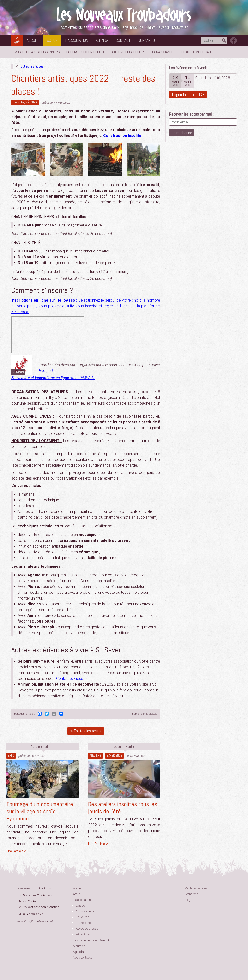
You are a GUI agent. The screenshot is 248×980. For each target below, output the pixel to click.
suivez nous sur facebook (234, 40)
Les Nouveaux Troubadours (124, 15)
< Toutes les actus (86, 731)
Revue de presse (87, 929)
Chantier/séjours (25, 102)
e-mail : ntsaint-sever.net (35, 921)
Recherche (191, 894)
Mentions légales (196, 888)
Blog (187, 900)
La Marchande (163, 52)
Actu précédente (42, 746)
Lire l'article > (17, 851)
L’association (77, 40)
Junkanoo (147, 40)
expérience (115, 756)
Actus (52, 40)
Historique (83, 934)
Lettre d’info (84, 923)
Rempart (46, 371)
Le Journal (83, 917)
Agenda (102, 40)
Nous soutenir (85, 911)
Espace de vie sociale (196, 52)
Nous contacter (83, 957)
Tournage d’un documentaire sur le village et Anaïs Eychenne (40, 811)
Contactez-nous (70, 679)
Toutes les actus (31, 66)
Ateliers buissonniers (129, 52)
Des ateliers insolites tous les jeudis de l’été (123, 808)
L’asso (80, 906)
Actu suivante (124, 746)
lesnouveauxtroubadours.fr (36, 888)
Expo (11, 756)
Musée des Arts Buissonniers (37, 52)
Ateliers (95, 756)
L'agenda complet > (188, 94)
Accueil (33, 40)
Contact (123, 40)
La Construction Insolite (85, 52)
